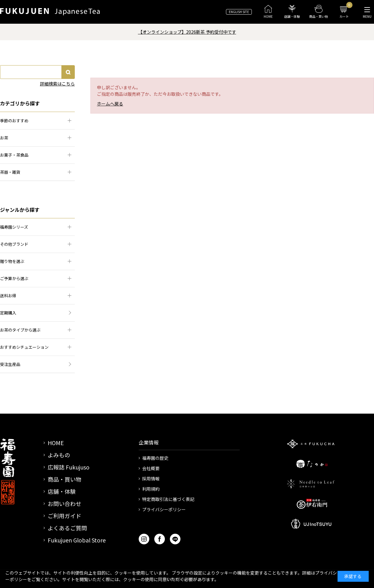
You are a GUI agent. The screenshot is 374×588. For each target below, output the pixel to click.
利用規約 (151, 489)
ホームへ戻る (110, 104)
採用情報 (151, 479)
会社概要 (151, 468)
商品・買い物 (65, 479)
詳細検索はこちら (57, 84)
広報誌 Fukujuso (69, 467)
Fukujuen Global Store (77, 540)
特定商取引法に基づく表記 (168, 499)
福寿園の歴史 (155, 458)
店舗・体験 (62, 491)
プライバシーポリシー (164, 509)
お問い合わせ (65, 503)
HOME (56, 443)
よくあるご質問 (67, 528)
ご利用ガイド (65, 516)
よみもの (59, 455)
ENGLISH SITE (239, 12)
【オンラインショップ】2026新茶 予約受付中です (187, 32)
